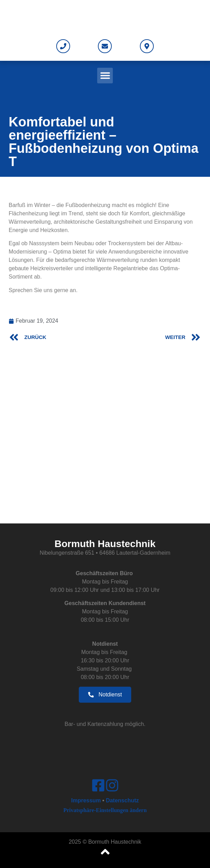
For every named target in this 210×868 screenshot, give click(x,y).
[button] (105, 76)
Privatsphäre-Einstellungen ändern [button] (105, 810)
